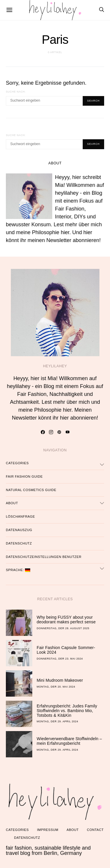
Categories (17, 463)
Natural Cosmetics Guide (31, 490)
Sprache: (18, 570)
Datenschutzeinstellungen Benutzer (44, 557)
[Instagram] (51, 432)
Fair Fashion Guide (24, 476)
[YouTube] (67, 432)
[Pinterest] (59, 432)
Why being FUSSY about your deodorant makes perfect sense (66, 620)
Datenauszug (19, 530)
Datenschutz (19, 543)
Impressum (48, 830)
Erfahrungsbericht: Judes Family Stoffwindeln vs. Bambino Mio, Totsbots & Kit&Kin (67, 711)
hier (65, 232)
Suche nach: (16, 92)
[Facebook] (43, 432)
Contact (95, 830)
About (12, 503)
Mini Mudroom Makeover (60, 680)
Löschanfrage (20, 516)
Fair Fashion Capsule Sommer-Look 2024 (66, 650)
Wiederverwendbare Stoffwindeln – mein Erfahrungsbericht (69, 741)
